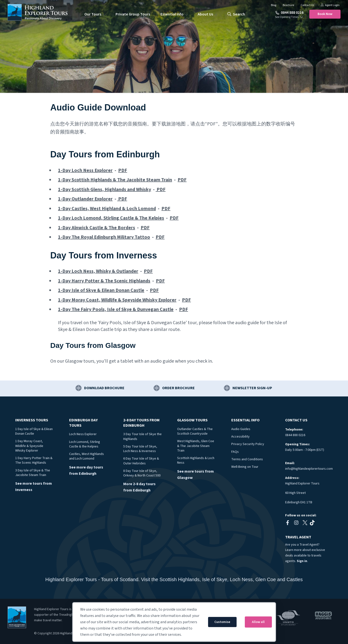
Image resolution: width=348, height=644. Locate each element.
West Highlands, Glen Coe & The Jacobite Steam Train (196, 446)
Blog (274, 5)
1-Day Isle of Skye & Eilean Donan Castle (101, 290)
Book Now (325, 14)
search (236, 14)
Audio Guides (241, 429)
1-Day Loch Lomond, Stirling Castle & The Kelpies (111, 218)
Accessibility (240, 437)
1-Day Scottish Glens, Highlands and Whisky (105, 190)
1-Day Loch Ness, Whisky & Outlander (98, 271)
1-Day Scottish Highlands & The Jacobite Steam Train (115, 180)
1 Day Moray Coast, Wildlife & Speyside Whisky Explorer (29, 446)
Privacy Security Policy (248, 444)
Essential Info (172, 14)
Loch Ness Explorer (83, 434)
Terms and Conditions (247, 459)
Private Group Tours (133, 14)
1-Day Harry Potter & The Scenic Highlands (104, 281)
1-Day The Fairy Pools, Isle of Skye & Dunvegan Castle (116, 309)
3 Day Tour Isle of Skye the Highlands (142, 436)
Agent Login (330, 5)
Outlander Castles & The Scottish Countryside (195, 431)
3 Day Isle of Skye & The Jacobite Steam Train (33, 473)
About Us (205, 14)
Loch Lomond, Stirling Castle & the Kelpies (85, 444)
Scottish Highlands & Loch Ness (196, 460)
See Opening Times (287, 17)
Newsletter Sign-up (252, 388)
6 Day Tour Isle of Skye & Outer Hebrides (141, 461)
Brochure (288, 5)
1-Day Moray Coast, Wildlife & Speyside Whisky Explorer (117, 300)
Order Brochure (178, 388)
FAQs (235, 452)
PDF (123, 170)
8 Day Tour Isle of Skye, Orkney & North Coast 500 (142, 473)
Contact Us (307, 5)
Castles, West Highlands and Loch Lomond (87, 456)
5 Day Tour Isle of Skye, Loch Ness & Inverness (140, 449)
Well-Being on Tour (245, 467)
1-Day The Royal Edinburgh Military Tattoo (104, 237)
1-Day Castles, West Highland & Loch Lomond (107, 209)
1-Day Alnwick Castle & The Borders (97, 228)
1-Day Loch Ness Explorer (85, 170)
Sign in (302, 561)
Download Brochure (104, 388)
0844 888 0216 (289, 13)
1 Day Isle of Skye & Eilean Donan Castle (34, 431)
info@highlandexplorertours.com (309, 469)
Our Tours (93, 14)
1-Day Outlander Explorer (85, 199)
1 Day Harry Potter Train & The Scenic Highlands (34, 460)
